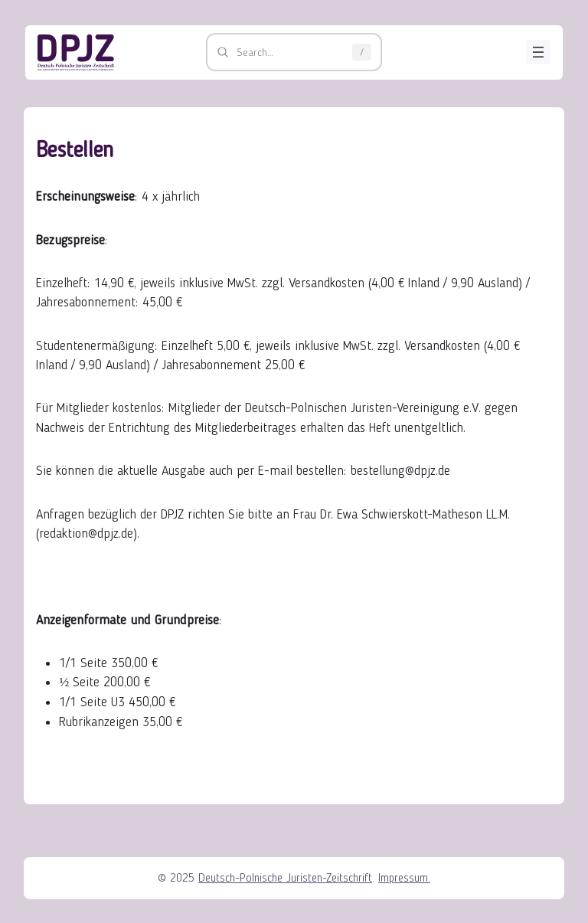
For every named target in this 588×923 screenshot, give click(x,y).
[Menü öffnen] (538, 52)
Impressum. (404, 878)
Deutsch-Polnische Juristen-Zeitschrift (285, 878)
